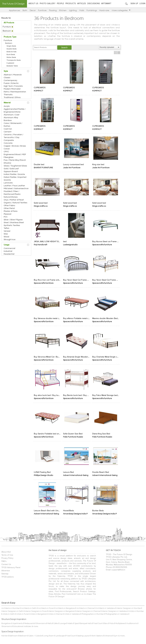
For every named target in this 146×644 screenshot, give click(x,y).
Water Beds (12, 57)
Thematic (9, 95)
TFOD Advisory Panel (11, 566)
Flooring (53, 10)
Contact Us (7, 563)
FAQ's (4, 560)
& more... (36, 625)
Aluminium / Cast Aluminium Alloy (12, 116)
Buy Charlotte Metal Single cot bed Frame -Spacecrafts (106, 356)
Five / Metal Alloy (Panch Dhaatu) (15, 162)
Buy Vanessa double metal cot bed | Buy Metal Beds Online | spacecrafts (48, 318)
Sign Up (134, 4)
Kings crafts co (41, 206)
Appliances (15, 10)
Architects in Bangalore (65, 607)
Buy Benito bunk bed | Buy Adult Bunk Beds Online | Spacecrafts (77, 394)
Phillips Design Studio (44, 474)
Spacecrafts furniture (102, 244)
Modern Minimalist (13, 89)
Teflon (7, 228)
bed (65, 241)
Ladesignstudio (70, 244)
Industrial (8, 251)
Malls (50, 622)
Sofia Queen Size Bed (73, 433)
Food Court (98, 622)
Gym (116, 634)
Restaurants (30, 622)
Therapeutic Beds (14, 60)
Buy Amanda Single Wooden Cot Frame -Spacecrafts (77, 356)
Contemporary (11, 80)
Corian (7, 149)
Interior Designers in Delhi (13, 610)
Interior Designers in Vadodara (115, 610)
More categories (121, 10)
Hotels (71, 622)
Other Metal (10, 208)
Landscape (60, 634)
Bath (25, 10)
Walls (82, 10)
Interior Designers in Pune (36, 610)
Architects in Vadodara (106, 607)
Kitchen (63, 10)
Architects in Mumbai (11, 607)
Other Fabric (10, 206)
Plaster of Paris (11, 211)
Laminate (9, 183)
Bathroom (14, 634)
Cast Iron (8, 129)
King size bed (98, 164)
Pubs (112, 622)
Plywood (8, 214)
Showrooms (42, 622)
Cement (8, 132)
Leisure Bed (69, 471)
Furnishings (92, 10)
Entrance (109, 634)
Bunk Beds (11, 55)
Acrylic (7, 106)
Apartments (18, 622)
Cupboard (11, 63)
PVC (6, 217)
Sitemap (5, 573)
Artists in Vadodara (72, 613)
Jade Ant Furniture (72, 167)
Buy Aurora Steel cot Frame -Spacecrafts (106, 241)
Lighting (73, 10)
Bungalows (7, 622)
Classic (7, 78)
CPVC (7, 152)
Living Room (49, 634)
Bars (106, 622)
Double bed (39, 164)
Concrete (9, 143)
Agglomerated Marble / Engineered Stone (15, 111)
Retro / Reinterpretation (15, 92)
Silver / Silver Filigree (14, 220)
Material (8, 103)
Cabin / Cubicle (36, 634)
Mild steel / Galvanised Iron (17, 189)
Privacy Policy (8, 557)
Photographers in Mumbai (93, 613)
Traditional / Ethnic (13, 97)
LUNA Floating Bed (43, 471)
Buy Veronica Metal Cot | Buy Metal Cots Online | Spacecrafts (48, 356)
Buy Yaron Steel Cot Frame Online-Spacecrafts (77, 279)
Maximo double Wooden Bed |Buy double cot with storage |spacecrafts (106, 318)
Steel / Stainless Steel (14, 223)
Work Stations (97, 634)
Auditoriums (132, 622)
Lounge (63, 622)
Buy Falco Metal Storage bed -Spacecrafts (106, 394)
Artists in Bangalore (39, 613)
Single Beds (12, 46)
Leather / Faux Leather (15, 186)
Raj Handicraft (41, 244)
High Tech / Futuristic (14, 86)
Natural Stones (11, 197)
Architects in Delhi (29, 607)
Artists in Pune (23, 613)
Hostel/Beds (69, 509)
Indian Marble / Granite (15, 174)
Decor (33, 10)
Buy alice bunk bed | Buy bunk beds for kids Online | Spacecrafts (48, 394)
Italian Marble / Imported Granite (15, 179)
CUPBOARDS (40, 88)
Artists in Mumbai (137, 610)
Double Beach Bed (101, 471)
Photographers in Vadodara (117, 613)
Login (142, 4)
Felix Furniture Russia (73, 436)
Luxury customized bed (74, 164)
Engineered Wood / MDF (15, 154)
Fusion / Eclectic (12, 83)
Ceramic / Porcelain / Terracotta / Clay (14, 136)
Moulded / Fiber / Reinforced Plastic (13, 193)
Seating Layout (84, 634)
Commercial (10, 248)
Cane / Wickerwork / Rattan (13, 125)
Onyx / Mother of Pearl (14, 200)
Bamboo (8, 120)
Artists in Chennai (56, 613)
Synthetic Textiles (12, 225)
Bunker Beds (98, 509)
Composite (9, 140)
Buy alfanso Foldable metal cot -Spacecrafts (77, 318)
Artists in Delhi (9, 613)
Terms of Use (8, 554)
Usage (7, 245)
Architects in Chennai (86, 607)
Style (6, 71)
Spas (77, 622)
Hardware (104, 10)
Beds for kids (12, 52)
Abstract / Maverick (13, 75)
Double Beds (12, 49)
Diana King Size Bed (101, 433)
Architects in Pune (46, 607)
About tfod (6, 551)
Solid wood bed (41, 203)
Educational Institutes (23, 625)
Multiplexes (121, 622)
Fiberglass (9, 157)
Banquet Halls (87, 622)
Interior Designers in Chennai (88, 610)
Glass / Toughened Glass (16, 166)
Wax (6, 234)
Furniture (42, 10)
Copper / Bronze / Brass (15, 146)
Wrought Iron (10, 240)
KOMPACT (39, 91)
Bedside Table (13, 66)
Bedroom (9, 43)
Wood (7, 237)
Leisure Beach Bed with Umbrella (48, 509)
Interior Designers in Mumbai (129, 607)
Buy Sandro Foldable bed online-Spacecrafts (48, 433)
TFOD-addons (8, 576)
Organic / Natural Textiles (16, 203)
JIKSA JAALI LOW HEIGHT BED (48, 241)
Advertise (6, 569)
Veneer (8, 231)
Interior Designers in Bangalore (62, 610)
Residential (9, 254)
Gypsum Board (11, 171)
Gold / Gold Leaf (12, 169)
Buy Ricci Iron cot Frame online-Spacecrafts (48, 279)
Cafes (56, 622)
